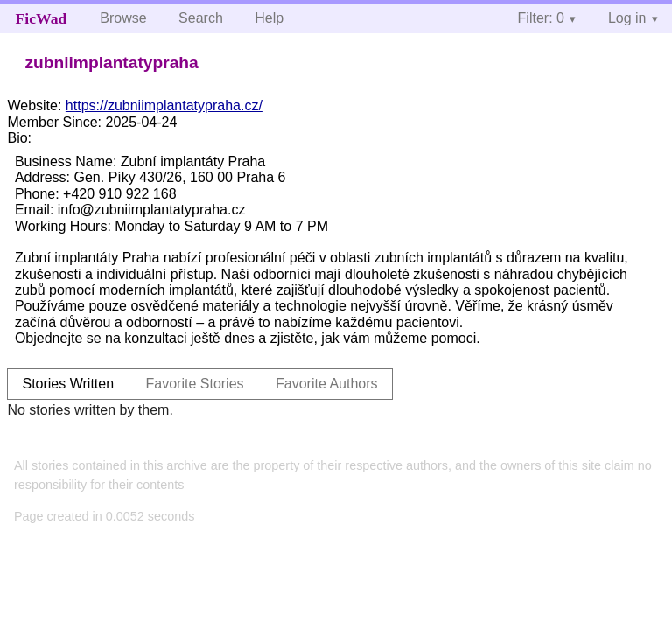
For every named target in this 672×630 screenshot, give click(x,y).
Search (201, 18)
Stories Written (68, 384)
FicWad (42, 18)
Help (269, 18)
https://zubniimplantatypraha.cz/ (164, 105)
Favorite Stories (195, 384)
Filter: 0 (541, 18)
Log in (627, 18)
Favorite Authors (327, 384)
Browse (123, 18)
